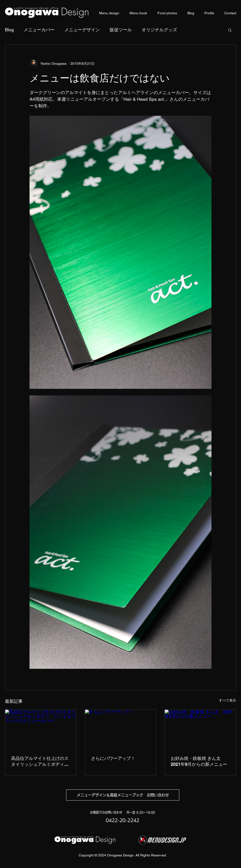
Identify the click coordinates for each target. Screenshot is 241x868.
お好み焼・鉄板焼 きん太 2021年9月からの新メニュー (199, 761)
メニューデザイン (82, 30)
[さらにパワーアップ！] (121, 730)
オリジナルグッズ (159, 30)
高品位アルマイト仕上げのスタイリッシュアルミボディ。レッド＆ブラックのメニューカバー (40, 762)
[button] (230, 30)
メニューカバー (39, 30)
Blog (9, 30)
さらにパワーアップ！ (113, 758)
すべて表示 (227, 700)
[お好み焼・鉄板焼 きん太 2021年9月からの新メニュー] (200, 730)
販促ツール (121, 30)
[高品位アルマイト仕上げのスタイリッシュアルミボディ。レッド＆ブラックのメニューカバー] (41, 730)
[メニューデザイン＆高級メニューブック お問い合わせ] (123, 795)
